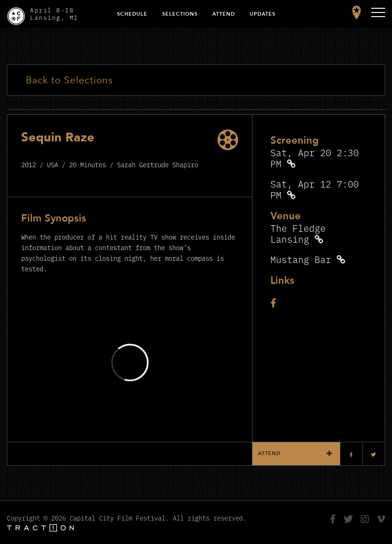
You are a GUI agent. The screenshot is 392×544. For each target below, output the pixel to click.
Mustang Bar (301, 259)
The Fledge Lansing (298, 233)
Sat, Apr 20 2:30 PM (315, 158)
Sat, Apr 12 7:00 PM (315, 189)
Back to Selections (69, 80)
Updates (263, 14)
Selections (180, 14)
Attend (224, 14)
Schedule (132, 14)
